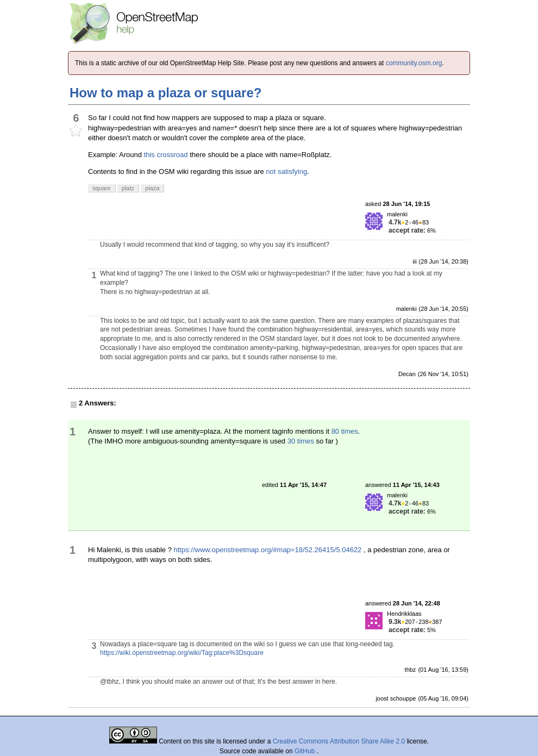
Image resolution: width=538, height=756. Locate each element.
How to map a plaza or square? (165, 93)
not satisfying (286, 171)
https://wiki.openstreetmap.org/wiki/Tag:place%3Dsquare (182, 653)
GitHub (306, 751)
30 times (301, 441)
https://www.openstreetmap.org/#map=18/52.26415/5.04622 (268, 550)
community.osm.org (414, 63)
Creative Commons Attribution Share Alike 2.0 (339, 741)
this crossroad (166, 155)
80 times (345, 431)
